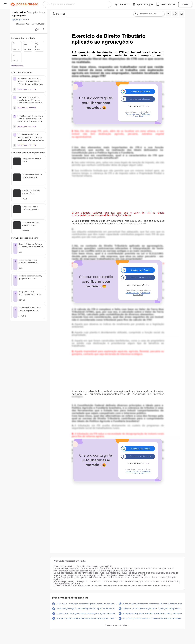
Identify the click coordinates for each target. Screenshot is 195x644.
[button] (138, 91)
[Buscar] (75, 4)
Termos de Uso (132, 114)
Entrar (185, 4)
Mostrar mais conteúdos (118, 625)
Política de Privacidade (142, 115)
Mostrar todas (17, 66)
